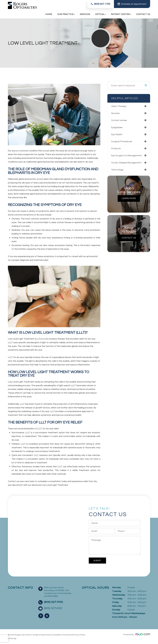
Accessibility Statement (61, 635)
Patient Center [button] (121, 14)
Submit (97, 561)
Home (49, 14)
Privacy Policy (79, 635)
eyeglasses (117, 128)
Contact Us (143, 14)
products (116, 150)
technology (118, 171)
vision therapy (119, 106)
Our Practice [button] (66, 14)
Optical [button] (101, 14)
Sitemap (13, 638)
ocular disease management (127, 164)
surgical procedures (122, 142)
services (116, 114)
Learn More (129, 200)
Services (85, 14)
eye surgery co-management (128, 157)
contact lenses (120, 121)
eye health (117, 135)
